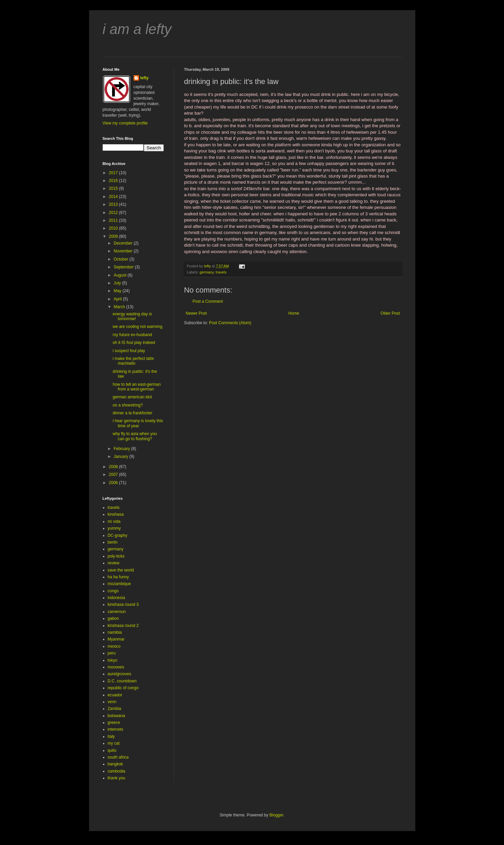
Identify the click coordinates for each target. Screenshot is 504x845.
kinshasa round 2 (123, 626)
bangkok (115, 764)
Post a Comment (208, 301)
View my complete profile (125, 123)
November (124, 251)
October (121, 259)
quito (112, 750)
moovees (116, 667)
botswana (116, 716)
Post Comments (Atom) (230, 323)
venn (112, 702)
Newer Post (196, 313)
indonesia (116, 598)
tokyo (113, 660)
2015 (114, 188)
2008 (114, 467)
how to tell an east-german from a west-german (136, 387)
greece (114, 723)
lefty (145, 78)
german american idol (132, 397)
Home (294, 313)
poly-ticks (116, 556)
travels (221, 272)
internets (116, 729)
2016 (114, 181)
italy (111, 736)
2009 (114, 236)
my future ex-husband (132, 335)
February (122, 449)
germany (206, 272)
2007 (114, 475)
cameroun (117, 612)
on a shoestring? (128, 405)
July (118, 283)
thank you (117, 778)
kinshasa (116, 514)
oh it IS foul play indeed (134, 343)
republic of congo (123, 688)
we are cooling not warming (137, 327)
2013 (114, 204)
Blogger (276, 815)
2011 (114, 220)
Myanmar (116, 639)
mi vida (114, 521)
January (121, 457)
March (120, 307)
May (118, 291)
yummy (114, 528)
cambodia (117, 771)
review (114, 563)
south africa (118, 757)
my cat (114, 743)
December (124, 243)
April (118, 299)
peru (112, 653)
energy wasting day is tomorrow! (132, 316)
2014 (114, 197)
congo (113, 591)
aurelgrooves (119, 674)
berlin (113, 542)
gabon (113, 618)
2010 (114, 228)
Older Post (390, 313)
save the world (121, 570)
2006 (114, 483)
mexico (114, 646)
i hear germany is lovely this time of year (138, 423)
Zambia (115, 709)
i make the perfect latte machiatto (133, 361)
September (124, 267)
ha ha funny (118, 577)
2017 (114, 173)
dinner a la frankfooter (132, 413)
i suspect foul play (129, 351)
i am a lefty (137, 29)
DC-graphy (118, 535)
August (120, 275)
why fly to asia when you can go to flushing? (135, 436)
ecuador (115, 695)
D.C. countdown (122, 681)
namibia (115, 632)
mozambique (119, 584)
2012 (114, 213)
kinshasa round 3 (123, 604)
